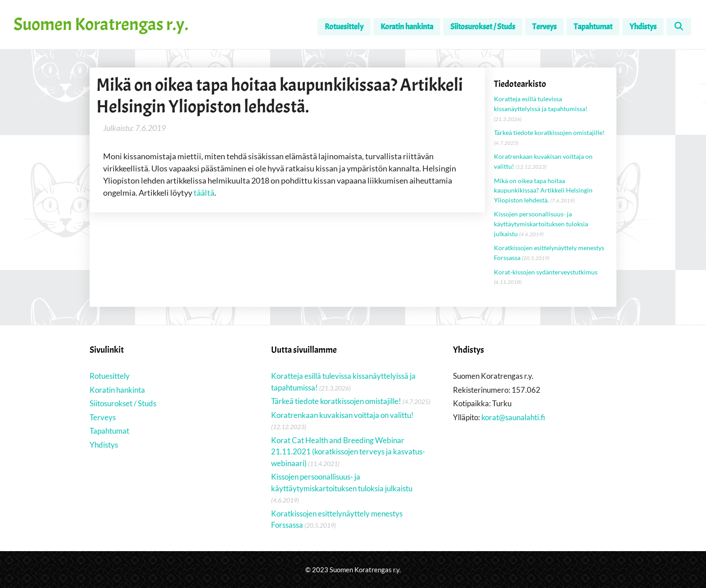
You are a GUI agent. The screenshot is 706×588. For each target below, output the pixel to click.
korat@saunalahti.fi (513, 417)
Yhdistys (643, 27)
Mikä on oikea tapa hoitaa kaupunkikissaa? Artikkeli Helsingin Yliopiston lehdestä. (543, 190)
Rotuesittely (344, 27)
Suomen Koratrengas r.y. (101, 24)
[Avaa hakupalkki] (679, 27)
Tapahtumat (593, 27)
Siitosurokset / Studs (483, 27)
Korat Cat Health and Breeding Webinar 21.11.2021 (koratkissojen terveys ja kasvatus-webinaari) (348, 452)
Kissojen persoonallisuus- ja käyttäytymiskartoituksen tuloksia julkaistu (541, 224)
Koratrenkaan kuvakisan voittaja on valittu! (342, 415)
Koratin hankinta (407, 27)
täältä (204, 193)
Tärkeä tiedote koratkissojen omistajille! (549, 132)
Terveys (544, 27)
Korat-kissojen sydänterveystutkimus (546, 272)
